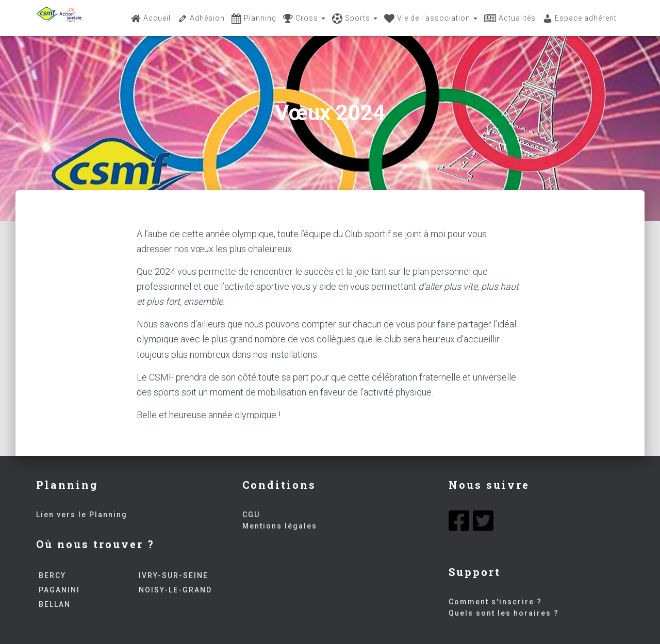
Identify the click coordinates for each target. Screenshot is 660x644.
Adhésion (201, 19)
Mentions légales (280, 526)
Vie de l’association (431, 19)
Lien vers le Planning (82, 515)
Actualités (510, 19)
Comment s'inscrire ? (495, 602)
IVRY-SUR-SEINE (172, 575)
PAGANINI (58, 590)
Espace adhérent (580, 19)
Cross (304, 19)
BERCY (51, 575)
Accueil (151, 19)
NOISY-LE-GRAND (174, 590)
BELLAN (53, 604)
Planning (254, 19)
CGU (251, 515)
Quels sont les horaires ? (504, 613)
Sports (355, 19)
